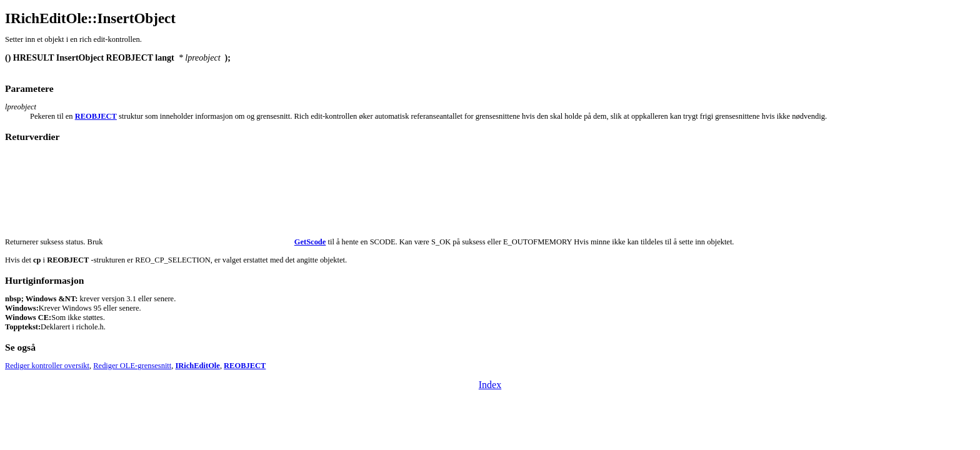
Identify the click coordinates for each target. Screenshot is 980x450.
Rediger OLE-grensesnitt (132, 366)
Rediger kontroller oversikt (47, 366)
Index (490, 385)
